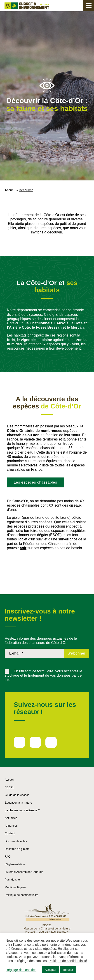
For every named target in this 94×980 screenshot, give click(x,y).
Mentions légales (16, 887)
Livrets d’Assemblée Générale (24, 872)
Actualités (11, 818)
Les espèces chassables (35, 482)
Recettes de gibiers (17, 849)
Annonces (11, 826)
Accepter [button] (51, 970)
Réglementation (15, 864)
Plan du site (12, 880)
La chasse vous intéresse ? (22, 810)
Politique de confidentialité (22, 895)
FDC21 (9, 787)
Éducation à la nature (18, 803)
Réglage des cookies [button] (21, 970)
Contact (10, 833)
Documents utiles (16, 841)
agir (23, 548)
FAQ (8, 857)
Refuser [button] (68, 970)
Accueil (10, 190)
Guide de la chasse (17, 795)
